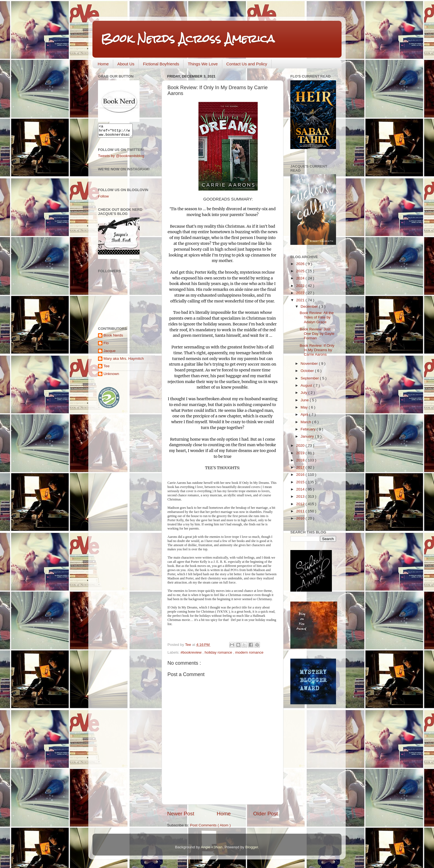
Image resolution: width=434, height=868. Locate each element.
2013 (301, 496)
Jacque (110, 353)
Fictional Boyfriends (161, 64)
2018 (301, 460)
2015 (301, 482)
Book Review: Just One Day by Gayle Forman (317, 334)
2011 (301, 511)
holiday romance (219, 652)
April (305, 414)
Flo (106, 346)
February (309, 429)
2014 (301, 489)
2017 (301, 467)
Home (103, 64)
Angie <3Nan (211, 847)
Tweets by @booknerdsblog (121, 158)
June (305, 400)
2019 (301, 453)
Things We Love (203, 64)
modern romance (249, 652)
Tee (107, 368)
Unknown (111, 376)
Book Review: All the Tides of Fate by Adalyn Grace (317, 317)
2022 (301, 293)
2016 (301, 475)
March (306, 422)
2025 (301, 271)
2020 (301, 445)
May (305, 407)
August (307, 385)
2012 (301, 504)
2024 (301, 278)
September (310, 378)
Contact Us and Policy (247, 64)
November (310, 364)
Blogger (252, 847)
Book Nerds (113, 338)
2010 (301, 518)
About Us (126, 64)
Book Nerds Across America (188, 39)
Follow (103, 199)
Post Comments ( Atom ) (210, 825)
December (310, 306)
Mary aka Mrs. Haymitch (124, 361)
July (304, 393)
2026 (301, 264)
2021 (301, 300)
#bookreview (192, 652)
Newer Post (181, 814)
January (308, 436)
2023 (301, 286)
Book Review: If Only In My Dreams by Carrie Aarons (317, 350)
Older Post (266, 814)
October (308, 371)
